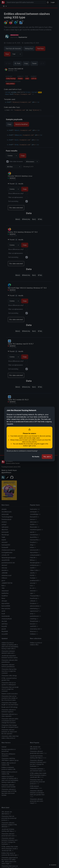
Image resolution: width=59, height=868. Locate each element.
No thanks (36, 457)
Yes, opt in (47, 457)
